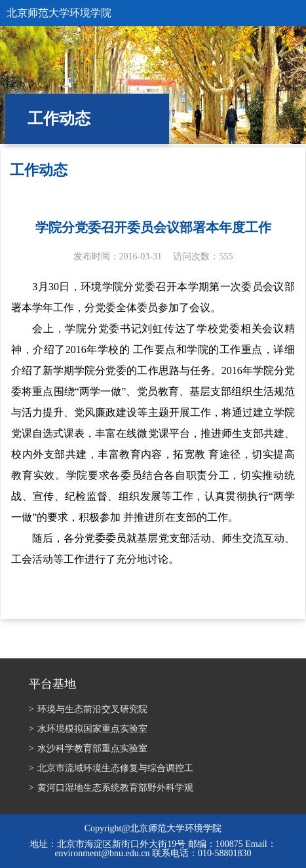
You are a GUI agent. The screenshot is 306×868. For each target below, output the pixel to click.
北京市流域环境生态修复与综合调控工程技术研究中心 (111, 769)
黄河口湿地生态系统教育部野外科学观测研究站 (111, 789)
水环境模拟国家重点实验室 (88, 729)
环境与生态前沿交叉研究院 (88, 709)
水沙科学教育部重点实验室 (88, 748)
